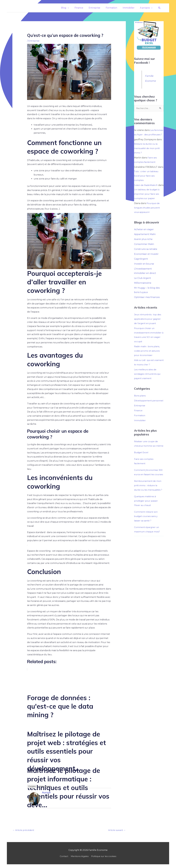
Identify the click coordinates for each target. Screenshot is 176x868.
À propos (32, 786)
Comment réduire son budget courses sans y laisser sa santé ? (146, 538)
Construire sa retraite (146, 253)
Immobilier (140, 429)
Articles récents (45, 786)
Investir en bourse (144, 268)
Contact (63, 857)
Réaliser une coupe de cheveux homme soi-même (147, 455)
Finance (138, 419)
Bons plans (140, 400)
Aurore (46, 793)
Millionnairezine (143, 288)
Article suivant (116, 830)
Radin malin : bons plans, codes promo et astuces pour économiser (147, 355)
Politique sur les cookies (105, 857)
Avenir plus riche (143, 244)
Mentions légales (79, 857)
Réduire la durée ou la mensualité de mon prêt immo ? (147, 148)
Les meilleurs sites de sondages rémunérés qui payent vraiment (148, 378)
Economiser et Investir (146, 258)
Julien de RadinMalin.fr (147, 185)
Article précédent (24, 830)
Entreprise (34, 41)
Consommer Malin (144, 249)
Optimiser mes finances (147, 302)
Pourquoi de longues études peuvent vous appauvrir (148, 212)
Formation (140, 424)
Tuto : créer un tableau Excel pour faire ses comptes (147, 176)
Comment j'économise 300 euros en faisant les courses (149, 488)
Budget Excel (142, 466)
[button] (159, 8)
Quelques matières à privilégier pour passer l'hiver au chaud (146, 523)
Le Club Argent (143, 283)
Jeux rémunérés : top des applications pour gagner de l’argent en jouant (148, 323)
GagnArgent (141, 263)
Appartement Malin (145, 239)
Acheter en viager (144, 234)
